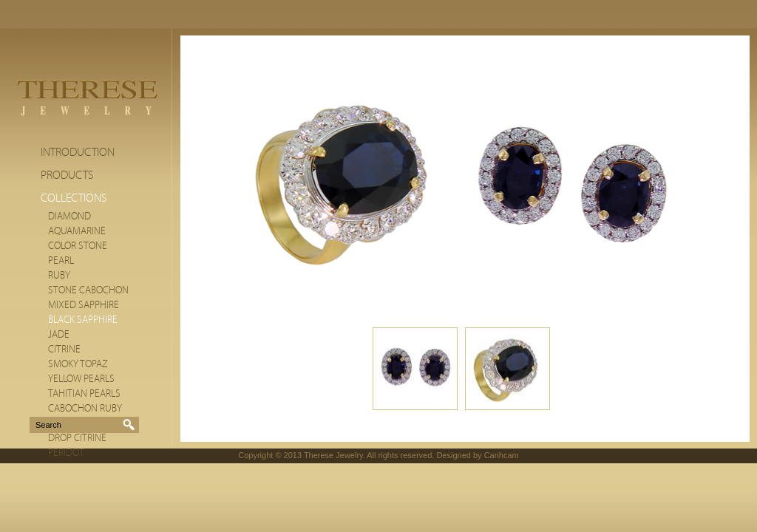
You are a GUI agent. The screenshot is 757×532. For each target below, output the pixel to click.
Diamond (69, 216)
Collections (74, 198)
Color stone (78, 246)
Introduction (78, 152)
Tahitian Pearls (84, 394)
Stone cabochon (88, 290)
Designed (453, 455)
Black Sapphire (83, 320)
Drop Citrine (77, 438)
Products (67, 175)
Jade (59, 335)
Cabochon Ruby (85, 409)
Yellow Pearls (81, 379)
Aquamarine (77, 231)
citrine (64, 349)
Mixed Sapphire (84, 305)
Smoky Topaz (78, 364)
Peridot (66, 453)
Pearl (61, 261)
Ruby (59, 276)
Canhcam (502, 455)
